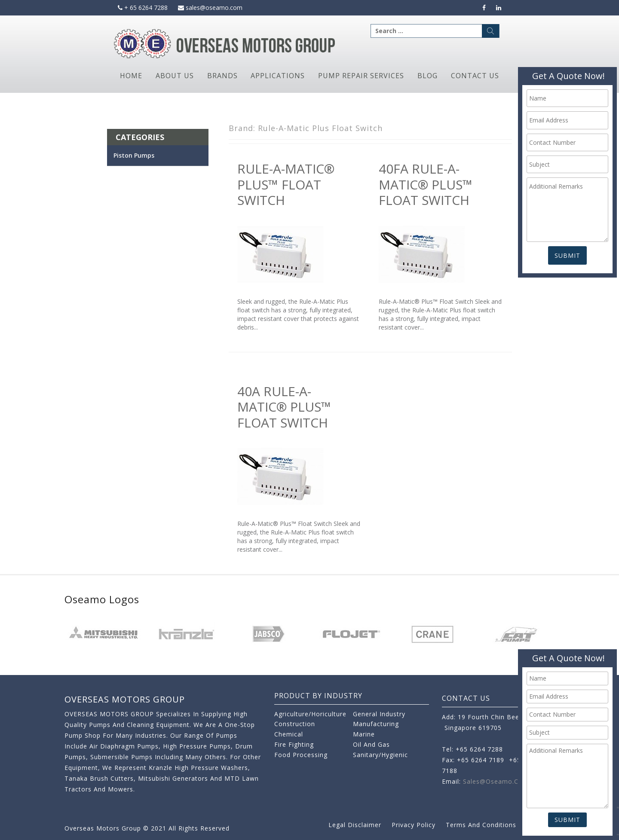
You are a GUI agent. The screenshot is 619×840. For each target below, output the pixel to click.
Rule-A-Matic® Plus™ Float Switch (286, 184)
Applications (278, 76)
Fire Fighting (294, 744)
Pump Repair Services (361, 76)
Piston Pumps (134, 155)
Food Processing (301, 755)
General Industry (379, 714)
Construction (295, 724)
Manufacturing (376, 724)
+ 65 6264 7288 (143, 8)
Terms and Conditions (481, 825)
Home (131, 76)
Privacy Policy (414, 825)
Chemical (289, 734)
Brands (222, 76)
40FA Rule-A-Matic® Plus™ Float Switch (426, 184)
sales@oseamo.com (210, 8)
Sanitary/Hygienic (380, 755)
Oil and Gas (371, 744)
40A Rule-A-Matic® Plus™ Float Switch (284, 407)
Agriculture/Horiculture (310, 714)
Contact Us (475, 76)
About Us (175, 76)
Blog (427, 76)
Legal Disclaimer (355, 825)
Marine (364, 734)
